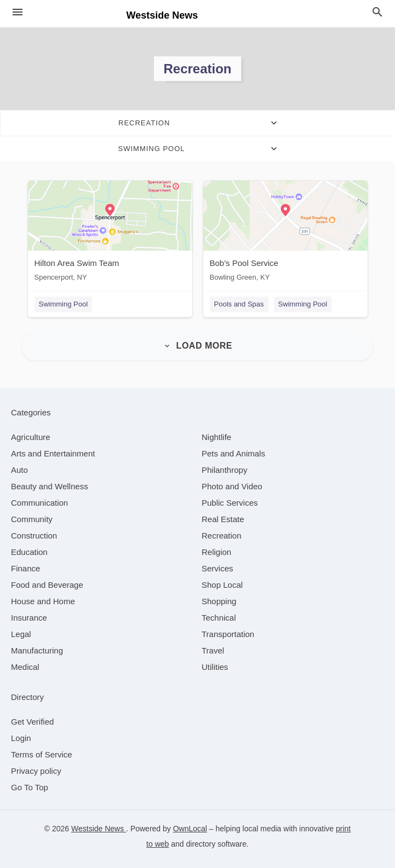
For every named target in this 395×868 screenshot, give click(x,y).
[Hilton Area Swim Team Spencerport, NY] (110, 233)
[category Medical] (25, 667)
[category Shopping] (219, 601)
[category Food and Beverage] (47, 585)
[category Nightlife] (216, 437)
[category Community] (32, 519)
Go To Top (30, 787)
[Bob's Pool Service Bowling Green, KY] (285, 233)
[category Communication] (39, 503)
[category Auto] (19, 470)
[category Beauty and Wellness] (50, 486)
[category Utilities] (215, 667)
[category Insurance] (29, 618)
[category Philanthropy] (224, 470)
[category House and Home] (43, 601)
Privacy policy (36, 771)
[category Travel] (213, 650)
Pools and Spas (239, 304)
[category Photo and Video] (232, 486)
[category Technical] (219, 618)
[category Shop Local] (222, 585)
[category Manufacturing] (37, 650)
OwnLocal (190, 829)
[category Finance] (25, 568)
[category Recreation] (222, 536)
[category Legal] (21, 634)
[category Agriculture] (31, 437)
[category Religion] (216, 552)
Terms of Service (42, 754)
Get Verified (32, 722)
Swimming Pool (64, 304)
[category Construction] (34, 536)
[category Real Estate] (223, 519)
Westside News (99, 829)
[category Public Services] (230, 503)
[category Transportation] (228, 634)
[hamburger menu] (18, 12)
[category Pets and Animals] (233, 453)
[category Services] (217, 568)
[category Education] (29, 552)
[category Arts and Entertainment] (53, 453)
